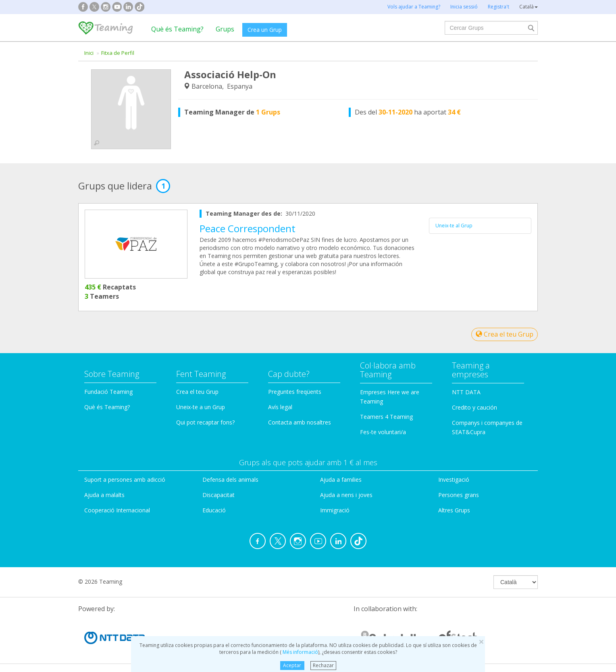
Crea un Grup (265, 30)
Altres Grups (454, 510)
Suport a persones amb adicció (125, 480)
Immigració (335, 510)
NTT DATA (466, 392)
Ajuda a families (341, 480)
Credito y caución (474, 407)
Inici (89, 53)
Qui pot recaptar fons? (205, 422)
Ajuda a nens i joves (346, 495)
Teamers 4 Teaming (386, 417)
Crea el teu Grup (505, 334)
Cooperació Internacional (117, 510)
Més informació (300, 652)
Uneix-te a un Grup (201, 407)
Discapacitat (219, 495)
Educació (214, 510)
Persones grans (459, 495)
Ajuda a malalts (104, 495)
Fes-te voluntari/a (383, 432)
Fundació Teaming (108, 392)
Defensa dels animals (230, 480)
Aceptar (292, 665)
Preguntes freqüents (295, 392)
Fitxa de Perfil (118, 53)
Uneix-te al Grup (454, 226)
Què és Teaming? (177, 29)
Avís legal (280, 407)
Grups (225, 29)
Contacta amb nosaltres (300, 422)
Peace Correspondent (248, 228)
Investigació (454, 480)
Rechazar (323, 665)
